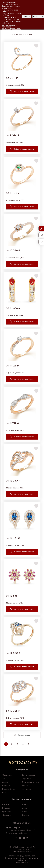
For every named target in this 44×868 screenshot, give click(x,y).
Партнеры (27, 778)
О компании (8, 775)
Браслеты (7, 811)
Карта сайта (22, 862)
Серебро (7, 815)
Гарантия (6, 786)
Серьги (6, 804)
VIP (4, 778)
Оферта (22, 860)
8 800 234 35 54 (22, 823)
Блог (4, 793)
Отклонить (38, 16)
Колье (25, 811)
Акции (5, 782)
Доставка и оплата (31, 782)
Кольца (25, 804)
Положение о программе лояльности (22, 858)
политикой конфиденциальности (12, 28)
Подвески (7, 808)
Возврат (26, 786)
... (34, 744)
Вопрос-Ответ (9, 789)
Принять (27, 16)
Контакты (26, 789)
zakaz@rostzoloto (17, 833)
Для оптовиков (29, 775)
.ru (26, 833)
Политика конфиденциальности (22, 856)
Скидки (25, 815)
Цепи (24, 808)
